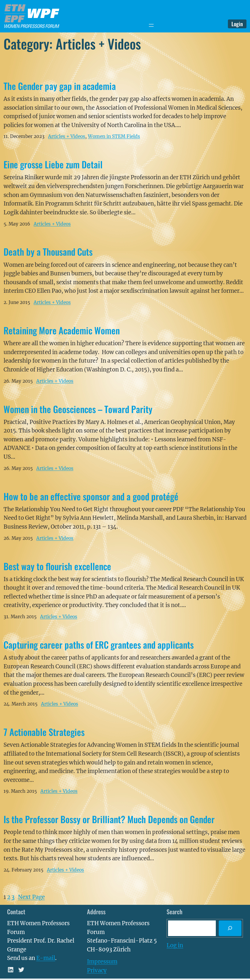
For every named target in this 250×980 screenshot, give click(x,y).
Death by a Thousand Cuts (48, 252)
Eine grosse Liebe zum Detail (53, 164)
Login (237, 24)
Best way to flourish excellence (57, 566)
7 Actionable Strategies (44, 732)
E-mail (46, 958)
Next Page (31, 897)
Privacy (97, 970)
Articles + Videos (67, 136)
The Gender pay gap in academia (60, 86)
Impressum (102, 962)
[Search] (230, 928)
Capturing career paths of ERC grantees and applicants (99, 645)
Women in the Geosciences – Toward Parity (78, 409)
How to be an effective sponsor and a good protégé (91, 496)
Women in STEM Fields (114, 136)
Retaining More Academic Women (62, 330)
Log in (175, 945)
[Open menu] (151, 25)
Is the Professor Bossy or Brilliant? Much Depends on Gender (109, 819)
